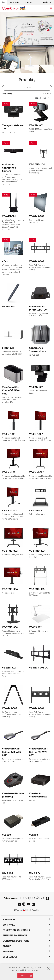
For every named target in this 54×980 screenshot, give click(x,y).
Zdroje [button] (7, 946)
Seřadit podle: (46, 93)
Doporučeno (40, 98)
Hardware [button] (9, 920)
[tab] (22, 70)
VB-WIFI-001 (9, 216)
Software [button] (9, 925)
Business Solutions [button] (15, 935)
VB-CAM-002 (36, 125)
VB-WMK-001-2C (39, 668)
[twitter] (20, 904)
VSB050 (6, 835)
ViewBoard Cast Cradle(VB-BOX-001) (11, 390)
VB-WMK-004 (37, 708)
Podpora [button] (8, 952)
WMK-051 (8, 873)
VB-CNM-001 (9, 472)
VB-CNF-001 (9, 434)
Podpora (47, 2)
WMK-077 (35, 873)
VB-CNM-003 (9, 510)
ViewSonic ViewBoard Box (38, 795)
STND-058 (8, 348)
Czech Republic (31, 910)
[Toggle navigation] (51, 8)
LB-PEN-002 (9, 306)
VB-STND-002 (10, 551)
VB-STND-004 (10, 589)
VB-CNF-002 (36, 434)
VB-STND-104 (37, 164)
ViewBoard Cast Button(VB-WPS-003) (39, 752)
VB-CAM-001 (36, 387)
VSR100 (33, 835)
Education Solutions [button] (16, 930)
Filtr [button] (28, 88)
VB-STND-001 (37, 510)
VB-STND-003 (37, 551)
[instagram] (24, 904)
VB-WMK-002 (10, 708)
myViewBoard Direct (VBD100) (38, 308)
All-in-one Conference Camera (9, 168)
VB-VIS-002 (35, 627)
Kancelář (29, 2)
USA (23, 976)
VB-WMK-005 (37, 216)
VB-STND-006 (10, 627)
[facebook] (48, 899)
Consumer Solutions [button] (16, 941)
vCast (5, 261)
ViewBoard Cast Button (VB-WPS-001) (12, 752)
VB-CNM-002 (36, 472)
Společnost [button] (10, 957)
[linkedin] (34, 904)
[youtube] (29, 904)
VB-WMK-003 (37, 261)
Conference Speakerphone (38, 349)
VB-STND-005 (37, 589)
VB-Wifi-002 (9, 668)
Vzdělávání (15, 2)
